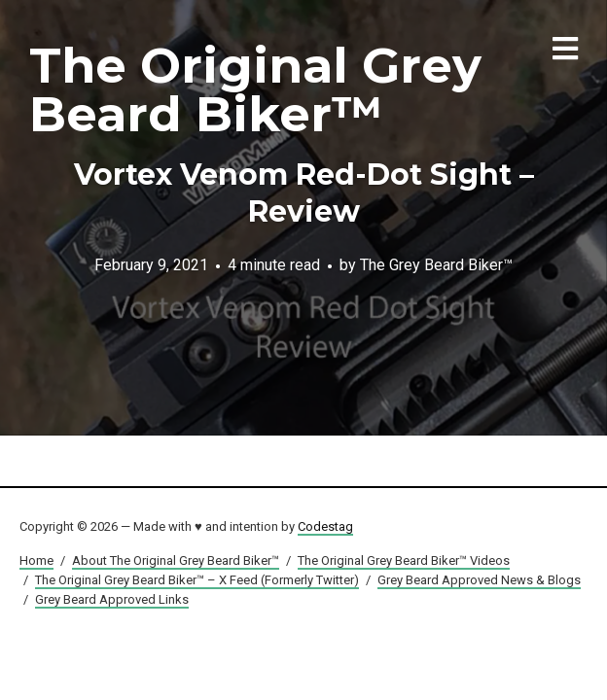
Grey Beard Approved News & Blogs (479, 580)
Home (36, 560)
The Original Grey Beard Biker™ (255, 90)
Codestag (325, 526)
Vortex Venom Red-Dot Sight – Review (304, 193)
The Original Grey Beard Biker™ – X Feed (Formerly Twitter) (197, 580)
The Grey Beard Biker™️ (436, 265)
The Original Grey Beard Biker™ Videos (404, 560)
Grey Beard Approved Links (112, 599)
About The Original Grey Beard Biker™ (176, 560)
